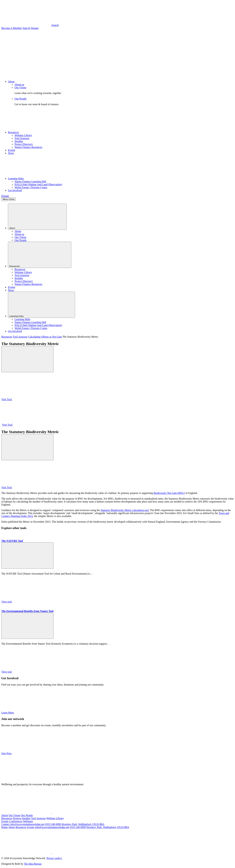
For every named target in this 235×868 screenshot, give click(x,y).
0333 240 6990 (53, 824)
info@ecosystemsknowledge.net (27, 824)
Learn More (33, 713)
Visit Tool (32, 399)
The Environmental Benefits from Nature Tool (27, 611)
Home (5, 827)
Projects (17, 818)
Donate (35, 28)
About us (19, 84)
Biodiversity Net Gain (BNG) (169, 493)
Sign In (26, 28)
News (11, 153)
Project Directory (24, 144)
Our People (20, 99)
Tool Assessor (22, 138)
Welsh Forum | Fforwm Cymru (31, 187)
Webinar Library (23, 135)
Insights (19, 141)
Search (30, 25)
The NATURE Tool (12, 541)
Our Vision (20, 87)
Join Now (32, 753)
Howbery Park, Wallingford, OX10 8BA (83, 824)
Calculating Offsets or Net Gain (45, 337)
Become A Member (12, 28)
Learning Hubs (16, 178)
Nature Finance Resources (28, 147)
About (11, 82)
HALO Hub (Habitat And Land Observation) (38, 184)
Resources (13, 132)
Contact (5, 824)
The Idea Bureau (33, 864)
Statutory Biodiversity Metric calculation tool (125, 510)
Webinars (28, 821)
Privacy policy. (54, 858)
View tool (32, 602)
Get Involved (15, 190)
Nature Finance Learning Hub (30, 181)
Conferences (16, 821)
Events (12, 150)
